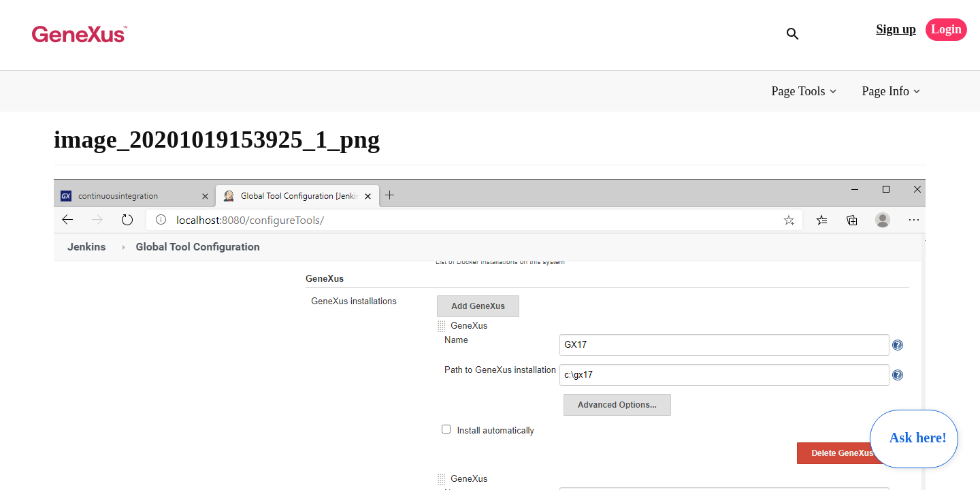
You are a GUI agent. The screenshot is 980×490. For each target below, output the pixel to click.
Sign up (896, 29)
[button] (805, 92)
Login (946, 29)
